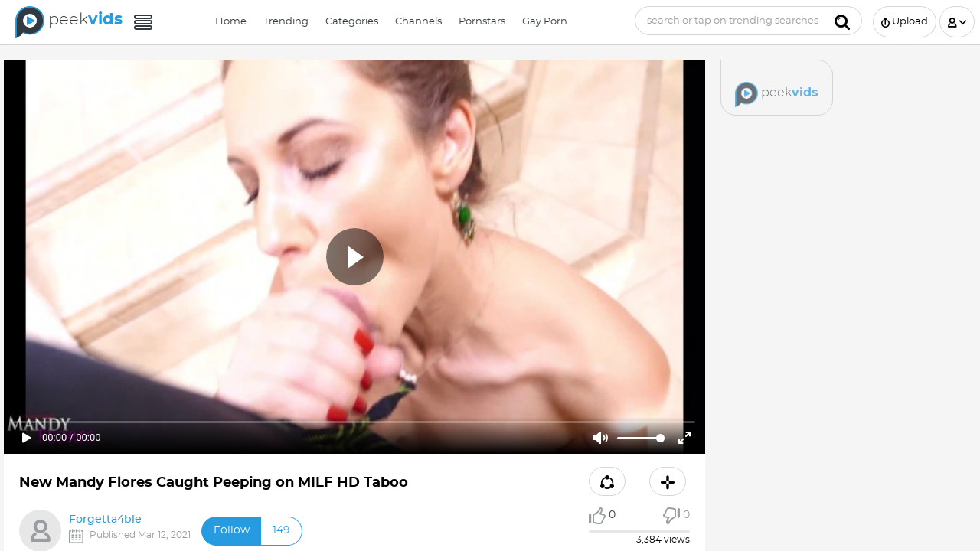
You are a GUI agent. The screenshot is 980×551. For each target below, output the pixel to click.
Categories (352, 22)
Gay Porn (545, 22)
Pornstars (482, 22)
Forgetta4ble (105, 520)
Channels (418, 22)
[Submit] (842, 21)
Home (231, 22)
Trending (286, 22)
